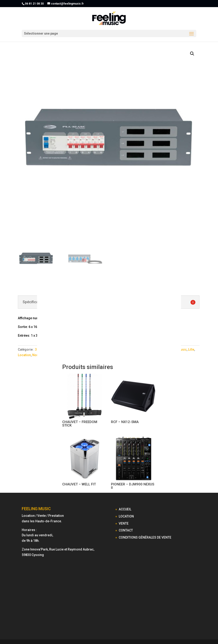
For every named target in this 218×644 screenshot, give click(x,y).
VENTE (124, 523)
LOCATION (126, 516)
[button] (192, 54)
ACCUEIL (125, 509)
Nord (36, 355)
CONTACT (126, 530)
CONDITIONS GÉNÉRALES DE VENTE (145, 537)
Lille (191, 350)
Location (24, 355)
